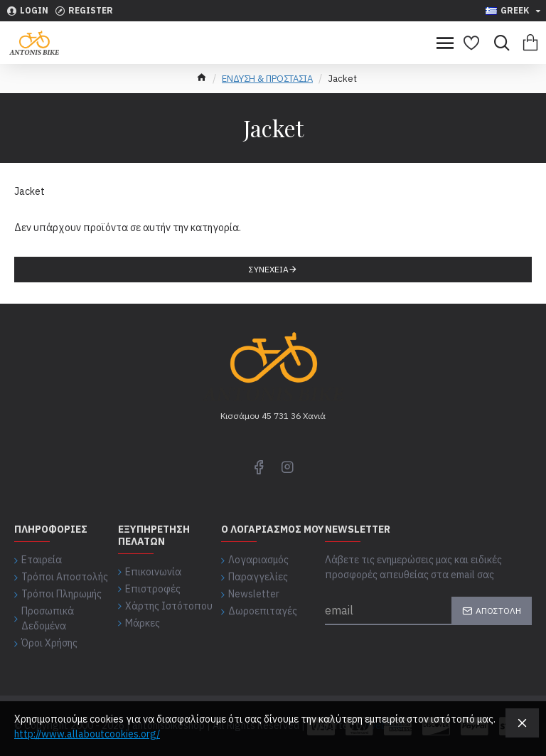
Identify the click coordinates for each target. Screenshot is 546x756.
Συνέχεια (269, 269)
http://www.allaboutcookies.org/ (87, 734)
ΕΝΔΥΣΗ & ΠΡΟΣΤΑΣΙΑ (267, 79)
